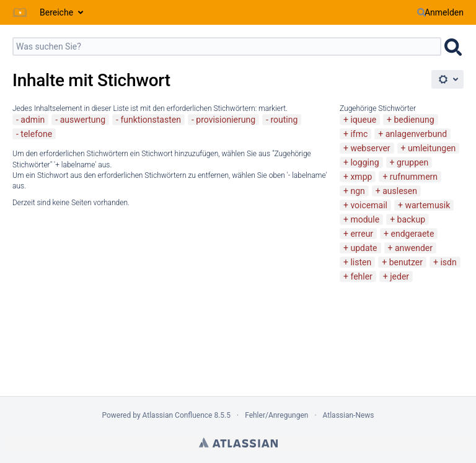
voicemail (369, 205)
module (365, 219)
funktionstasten (151, 120)
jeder (399, 276)
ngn (357, 191)
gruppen (412, 162)
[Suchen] (421, 12)
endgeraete (413, 234)
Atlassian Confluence (178, 415)
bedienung (414, 120)
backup (411, 219)
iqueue (363, 120)
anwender (414, 248)
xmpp (361, 177)
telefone (36, 134)
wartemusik (427, 205)
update (364, 248)
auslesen (400, 191)
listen (361, 262)
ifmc (359, 134)
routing (284, 120)
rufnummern (414, 177)
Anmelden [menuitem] (444, 12)
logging (364, 162)
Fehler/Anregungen (276, 415)
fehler (361, 276)
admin (33, 120)
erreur (362, 234)
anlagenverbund (416, 134)
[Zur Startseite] (20, 12)
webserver (370, 148)
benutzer (406, 262)
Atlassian (238, 443)
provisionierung (226, 120)
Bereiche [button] (56, 12)
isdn (448, 262)
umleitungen (432, 148)
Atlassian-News (349, 415)
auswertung (83, 120)
